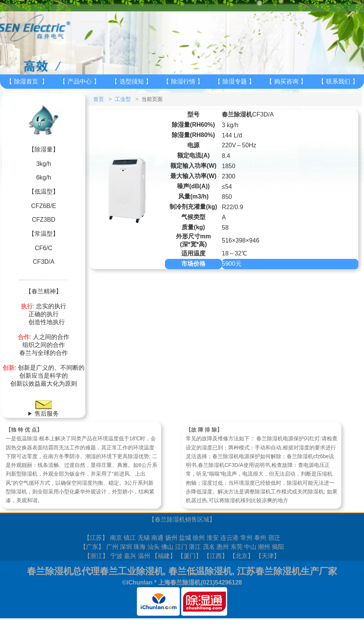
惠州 (223, 547)
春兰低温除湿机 (200, 571)
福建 (164, 556)
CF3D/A (44, 262)
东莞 (237, 547)
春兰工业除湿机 (132, 571)
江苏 (96, 538)
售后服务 (47, 414)
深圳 (126, 547)
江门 (181, 547)
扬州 (171, 538)
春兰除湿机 (170, 519)
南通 (157, 538)
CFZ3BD (44, 220)
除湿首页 (26, 81)
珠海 (140, 547)
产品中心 (80, 81)
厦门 (190, 556)
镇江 (130, 538)
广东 (92, 547)
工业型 (123, 99)
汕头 (154, 547)
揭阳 (278, 547)
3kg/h (43, 164)
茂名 (209, 547)
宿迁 (274, 538)
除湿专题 (235, 81)
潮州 (264, 547)
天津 (268, 556)
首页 (99, 99)
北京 (242, 556)
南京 (116, 538)
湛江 (195, 547)
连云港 (229, 538)
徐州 (199, 538)
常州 (246, 538)
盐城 (185, 538)
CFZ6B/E (44, 206)
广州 (112, 547)
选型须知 (132, 81)
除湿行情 (183, 81)
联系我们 (338, 81)
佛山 (167, 547)
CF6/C (44, 248)
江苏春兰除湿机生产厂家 (287, 571)
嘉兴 (130, 556)
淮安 (213, 538)
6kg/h (43, 177)
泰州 (260, 538)
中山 (250, 547)
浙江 (96, 556)
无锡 (144, 538)
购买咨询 (286, 81)
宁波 (116, 556)
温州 (144, 556)
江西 (216, 556)
